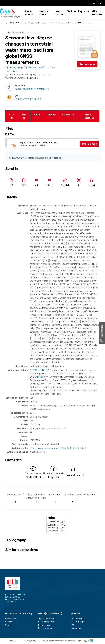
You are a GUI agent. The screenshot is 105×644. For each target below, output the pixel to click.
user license (55, 158)
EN (100, 3)
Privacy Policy (31, 641)
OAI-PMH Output (79, 622)
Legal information (47, 622)
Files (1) (11, 116)
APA (36, 185)
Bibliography (68, 114)
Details (37, 114)
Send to (24, 116)
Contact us (77, 628)
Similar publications (88, 116)
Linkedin (92, 185)
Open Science (59, 13)
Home (17, 23)
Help (80, 11)
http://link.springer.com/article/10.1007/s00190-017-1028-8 (58, 448)
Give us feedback (29, 13)
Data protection (46, 628)
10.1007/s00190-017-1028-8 (28, 99)
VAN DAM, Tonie (39, 377)
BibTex (24, 185)
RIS (11, 185)
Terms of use (13, 641)
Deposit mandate (80, 619)
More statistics (73, 475)
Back (11, 23)
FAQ (74, 625)
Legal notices (45, 625)
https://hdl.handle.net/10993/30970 (32, 89)
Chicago (50, 185)
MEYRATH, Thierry (40, 370)
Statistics (72, 11)
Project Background (48, 619)
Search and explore (45, 13)
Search (10, 625)
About (87, 11)
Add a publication (97, 13)
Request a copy (87, 64)
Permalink (65, 185)
